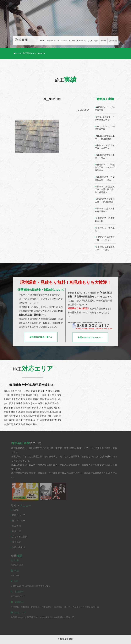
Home (43, 41)
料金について (81, 41)
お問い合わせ (113, 41)
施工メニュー (62, 41)
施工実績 (72, 41)
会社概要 (103, 41)
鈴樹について (51, 41)
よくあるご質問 (93, 41)
